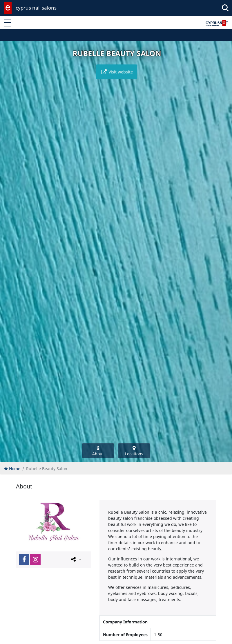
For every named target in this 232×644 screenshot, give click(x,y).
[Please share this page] (76, 559)
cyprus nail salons (36, 8)
